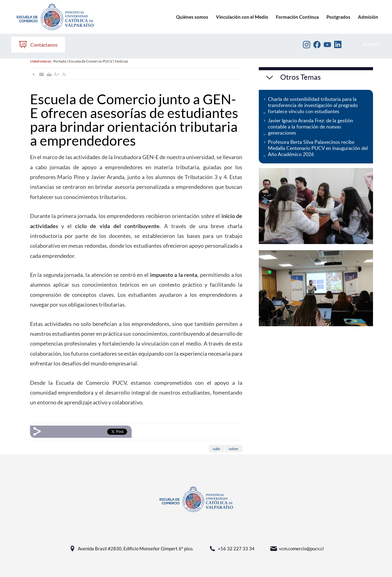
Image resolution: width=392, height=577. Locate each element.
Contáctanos (38, 45)
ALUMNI (371, 44)
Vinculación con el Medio (242, 17)
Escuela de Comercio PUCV (90, 61)
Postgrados (338, 17)
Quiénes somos (192, 17)
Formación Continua (297, 17)
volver (234, 449)
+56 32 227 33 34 (232, 549)
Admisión (368, 17)
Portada (60, 61)
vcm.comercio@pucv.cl (297, 549)
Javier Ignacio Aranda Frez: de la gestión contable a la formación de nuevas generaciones (311, 127)
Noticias (121, 61)
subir (217, 449)
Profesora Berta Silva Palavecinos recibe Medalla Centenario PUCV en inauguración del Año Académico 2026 (318, 148)
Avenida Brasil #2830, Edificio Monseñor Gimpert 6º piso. (131, 549)
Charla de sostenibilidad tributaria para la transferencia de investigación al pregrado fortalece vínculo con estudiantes (313, 105)
